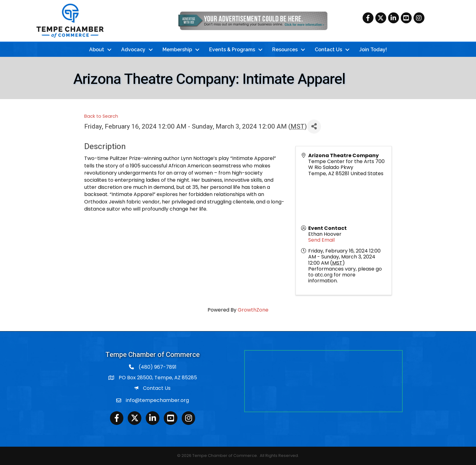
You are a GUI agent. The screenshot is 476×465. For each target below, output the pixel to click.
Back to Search (101, 116)
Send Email (321, 240)
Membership (177, 50)
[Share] (314, 127)
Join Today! (373, 50)
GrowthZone (253, 310)
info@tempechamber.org (157, 400)
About (97, 50)
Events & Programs (232, 50)
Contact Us (328, 50)
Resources (285, 50)
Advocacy (133, 50)
